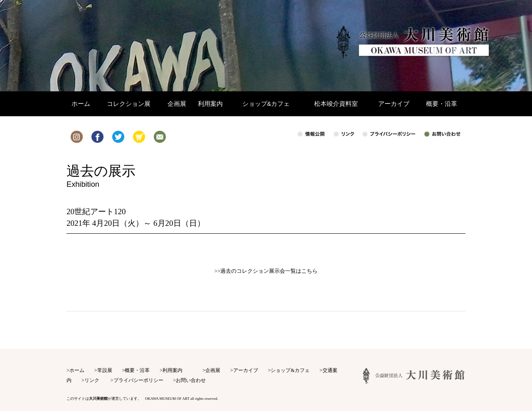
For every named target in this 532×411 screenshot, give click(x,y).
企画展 (213, 370)
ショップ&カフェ (290, 370)
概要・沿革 (137, 370)
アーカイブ (246, 370)
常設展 (105, 370)
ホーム (77, 370)
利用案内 (172, 370)
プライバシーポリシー (138, 380)
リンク (92, 380)
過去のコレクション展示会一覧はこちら (269, 271)
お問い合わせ (191, 380)
